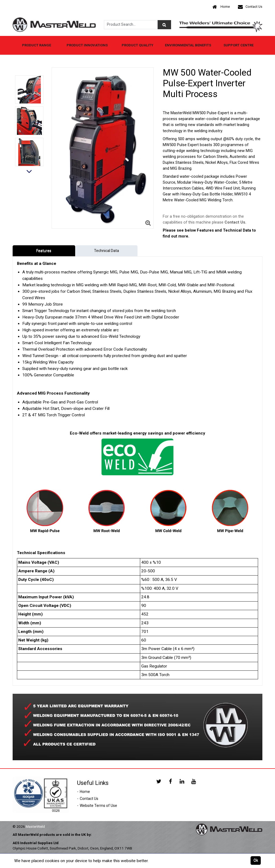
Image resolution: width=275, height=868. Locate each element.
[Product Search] (164, 25)
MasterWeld (35, 826)
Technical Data (106, 251)
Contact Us (250, 7)
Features (44, 251)
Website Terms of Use (98, 806)
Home (221, 7)
